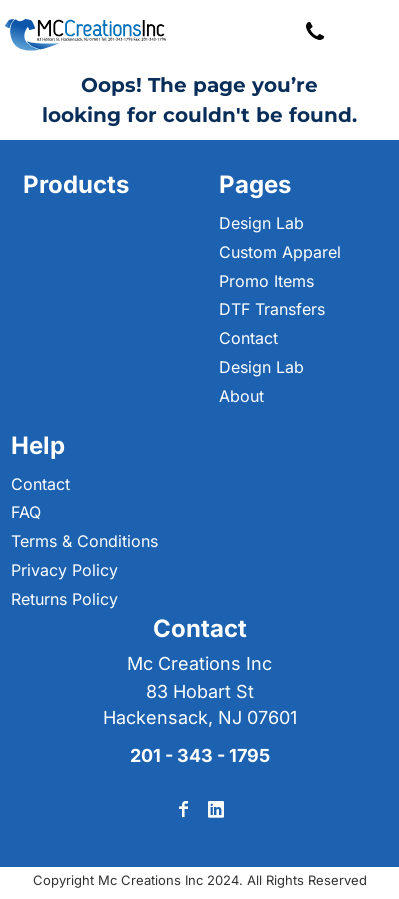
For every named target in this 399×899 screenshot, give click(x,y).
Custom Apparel (280, 252)
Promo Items (266, 281)
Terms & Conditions (84, 541)
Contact (248, 338)
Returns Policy (64, 599)
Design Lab (261, 223)
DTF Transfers (272, 309)
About (241, 396)
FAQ (26, 512)
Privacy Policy (64, 570)
